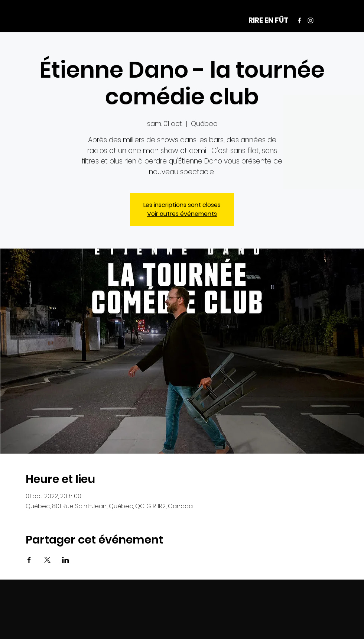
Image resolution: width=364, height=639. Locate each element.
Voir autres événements (182, 214)
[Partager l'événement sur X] (47, 560)
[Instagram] (311, 20)
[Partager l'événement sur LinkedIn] (66, 560)
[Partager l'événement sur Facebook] (29, 560)
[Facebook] (299, 20)
